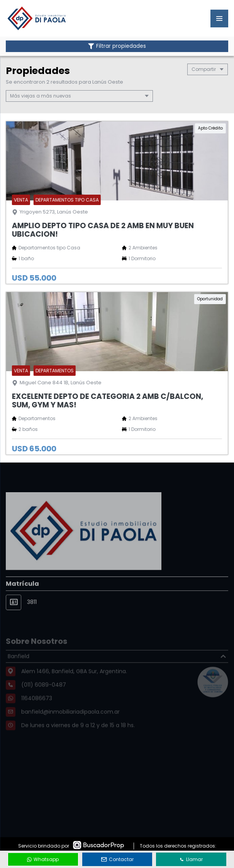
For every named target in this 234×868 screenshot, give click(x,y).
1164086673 (37, 708)
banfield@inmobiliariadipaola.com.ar (70, 722)
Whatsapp (43, 859)
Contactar (117, 859)
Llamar (191, 859)
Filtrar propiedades (117, 46)
